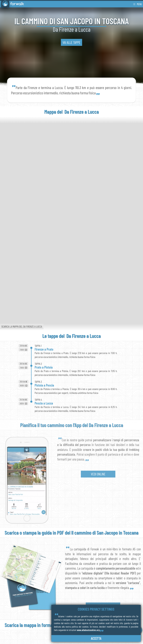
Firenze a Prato (44, 349)
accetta (96, 638)
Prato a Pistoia (44, 367)
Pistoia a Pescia (44, 385)
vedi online (98, 474)
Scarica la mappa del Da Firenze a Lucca (22, 326)
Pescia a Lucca (44, 403)
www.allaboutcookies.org (88, 630)
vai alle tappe (71, 42)
